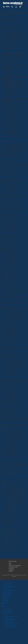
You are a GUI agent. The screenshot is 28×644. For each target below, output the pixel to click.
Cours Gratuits (6, 585)
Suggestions (11, 570)
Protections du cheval (9, 621)
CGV (10, 563)
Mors (6, 615)
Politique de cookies (13, 567)
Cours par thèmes (5, 602)
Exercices (5, 589)
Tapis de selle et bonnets (10, 619)
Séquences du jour (7, 598)
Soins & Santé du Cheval (8, 591)
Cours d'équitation (7, 583)
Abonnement (4, 599)
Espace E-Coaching (7, 592)
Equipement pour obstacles (9, 624)
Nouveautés (4, 604)
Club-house (4, 606)
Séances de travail (7, 588)
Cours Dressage (5, 601)
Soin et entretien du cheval (9, 625)
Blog (3, 605)
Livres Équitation (7, 611)
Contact (11, 571)
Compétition (6, 596)
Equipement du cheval (8, 612)
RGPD (10, 564)
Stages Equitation (7, 593)
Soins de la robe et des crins (11, 627)
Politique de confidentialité (15, 566)
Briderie (6, 614)
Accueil (3, 580)
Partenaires (11, 568)
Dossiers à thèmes (7, 595)
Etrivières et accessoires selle (11, 617)
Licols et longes (8, 618)
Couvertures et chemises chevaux (12, 622)
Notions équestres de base (9, 586)
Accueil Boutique (7, 609)
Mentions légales (12, 561)
